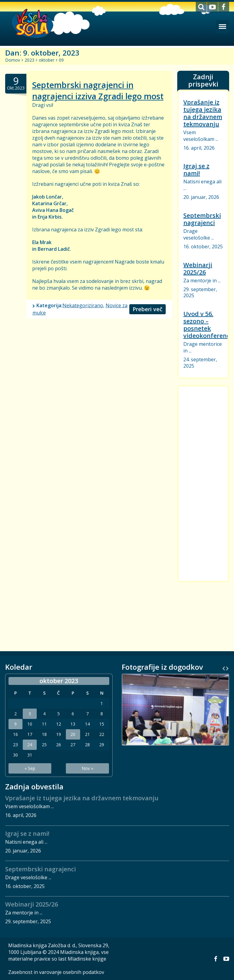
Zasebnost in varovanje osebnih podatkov (56, 972)
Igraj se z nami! (196, 170)
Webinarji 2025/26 (198, 269)
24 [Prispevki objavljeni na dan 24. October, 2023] (30, 745)
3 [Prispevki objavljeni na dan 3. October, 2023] (30, 714)
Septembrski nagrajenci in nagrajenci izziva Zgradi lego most (98, 90)
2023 (29, 60)
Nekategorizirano (83, 305)
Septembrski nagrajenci (202, 219)
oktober (47, 60)
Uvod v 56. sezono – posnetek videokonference (208, 325)
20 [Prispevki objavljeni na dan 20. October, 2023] (73, 734)
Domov (13, 60)
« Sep (30, 768)
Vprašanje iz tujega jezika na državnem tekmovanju (203, 113)
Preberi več (148, 309)
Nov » (87, 768)
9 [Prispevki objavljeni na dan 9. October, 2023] (15, 724)
